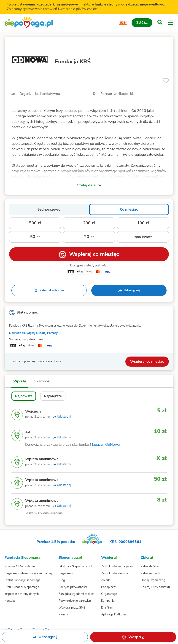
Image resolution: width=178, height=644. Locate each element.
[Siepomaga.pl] (29, 23)
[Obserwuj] (166, 81)
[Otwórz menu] (170, 23)
